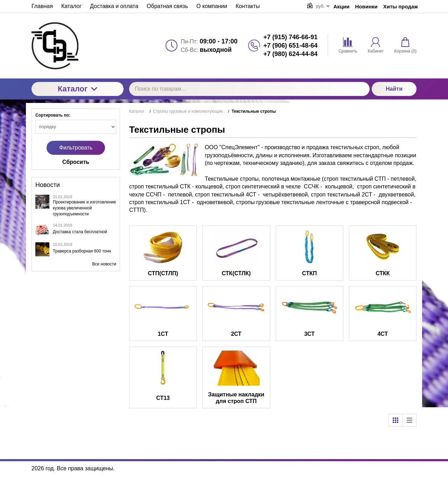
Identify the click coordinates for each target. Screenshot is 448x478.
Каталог (78, 89)
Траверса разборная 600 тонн (82, 251)
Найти (394, 89)
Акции (342, 6)
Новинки (366, 6)
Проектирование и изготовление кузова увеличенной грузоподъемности (84, 208)
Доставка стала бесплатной (80, 232)
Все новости (104, 264)
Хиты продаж (401, 6)
